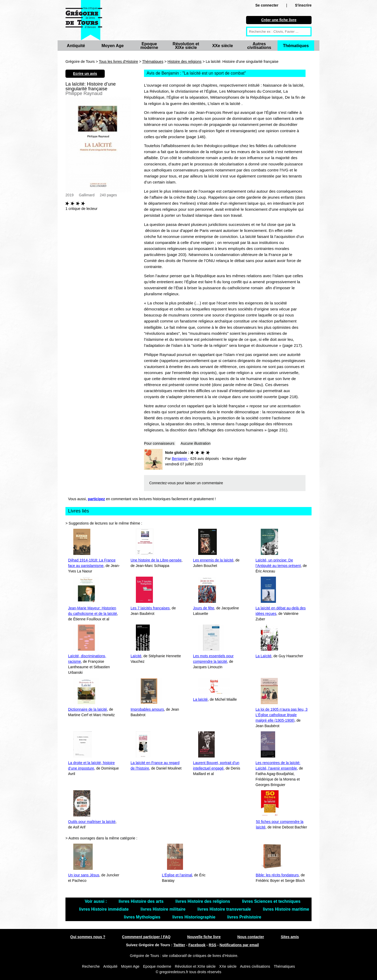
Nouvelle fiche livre (204, 937)
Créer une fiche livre (279, 20)
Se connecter (267, 5)
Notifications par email (239, 945)
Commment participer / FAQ (146, 937)
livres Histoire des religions (203, 901)
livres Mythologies (143, 917)
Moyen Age (113, 46)
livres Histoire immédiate (104, 909)
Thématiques (296, 46)
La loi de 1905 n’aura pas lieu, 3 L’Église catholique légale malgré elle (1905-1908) (281, 715)
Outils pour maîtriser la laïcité (92, 822)
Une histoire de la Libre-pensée (156, 560)
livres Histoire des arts (142, 901)
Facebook (197, 945)
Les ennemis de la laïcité (213, 560)
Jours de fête (204, 608)
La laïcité (200, 699)
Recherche (91, 966)
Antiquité (76, 46)
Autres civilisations (259, 46)
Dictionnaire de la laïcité (88, 709)
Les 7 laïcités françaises (150, 608)
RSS (212, 945)
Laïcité (136, 656)
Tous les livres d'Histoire (119, 62)
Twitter (179, 945)
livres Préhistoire (244, 917)
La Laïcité (264, 656)
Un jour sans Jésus (84, 875)
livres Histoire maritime (286, 909)
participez (96, 499)
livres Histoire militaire (164, 909)
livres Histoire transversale (225, 909)
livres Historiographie (194, 917)
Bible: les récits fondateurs (277, 875)
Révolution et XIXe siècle (186, 46)
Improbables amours (147, 709)
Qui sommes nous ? (88, 937)
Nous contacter (251, 937)
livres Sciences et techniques (271, 901)
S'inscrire (303, 5)
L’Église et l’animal (177, 875)
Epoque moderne (149, 46)
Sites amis (290, 937)
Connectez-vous (162, 483)
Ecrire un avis (85, 74)
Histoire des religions (185, 62)
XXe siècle (222, 46)
